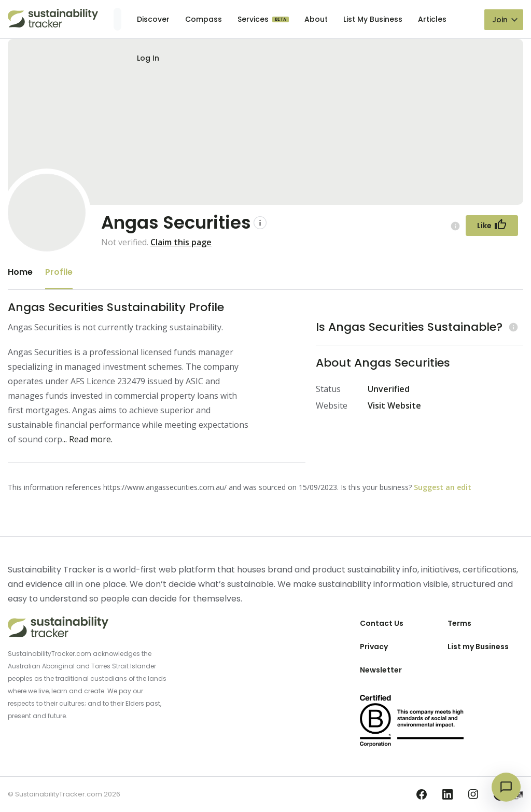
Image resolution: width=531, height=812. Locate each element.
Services (254, 19)
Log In (148, 58)
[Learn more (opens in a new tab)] (512, 327)
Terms (459, 623)
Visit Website (394, 405)
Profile (59, 272)
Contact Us (382, 623)
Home (20, 272)
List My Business (373, 19)
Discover (153, 19)
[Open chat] (506, 787)
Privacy (374, 647)
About (316, 19)
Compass (204, 19)
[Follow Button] (492, 226)
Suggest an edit (443, 487)
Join (500, 20)
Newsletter (381, 670)
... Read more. (87, 439)
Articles (432, 19)
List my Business (478, 647)
